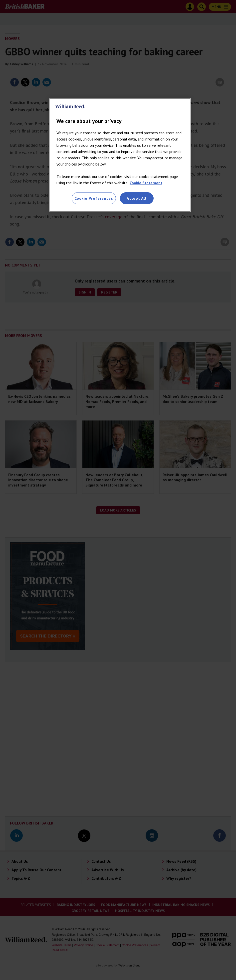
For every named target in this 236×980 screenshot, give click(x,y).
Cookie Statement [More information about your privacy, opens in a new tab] (146, 183)
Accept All (137, 198)
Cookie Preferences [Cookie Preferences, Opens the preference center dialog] (94, 198)
